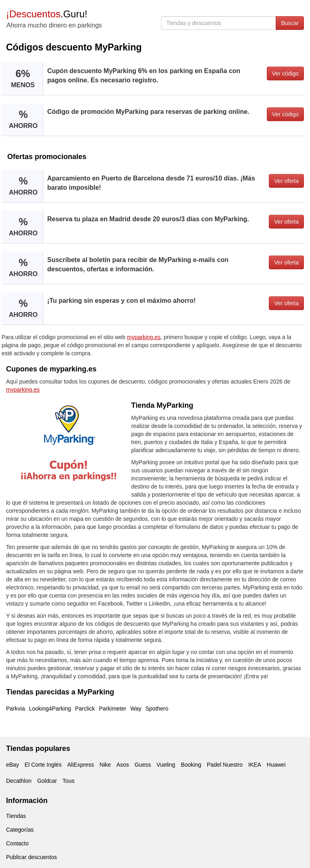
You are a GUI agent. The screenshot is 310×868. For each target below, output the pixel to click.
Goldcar (47, 781)
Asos (123, 765)
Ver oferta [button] (286, 181)
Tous (69, 781)
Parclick (85, 709)
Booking (191, 765)
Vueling (166, 765)
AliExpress (81, 765)
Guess (142, 765)
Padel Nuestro (225, 765)
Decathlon (19, 781)
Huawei (276, 765)
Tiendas (16, 816)
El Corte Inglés (43, 765)
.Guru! (47, 14)
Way (136, 709)
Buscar (290, 23)
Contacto (17, 843)
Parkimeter (113, 709)
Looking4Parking (50, 709)
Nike (105, 765)
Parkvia (16, 709)
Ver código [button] (285, 73)
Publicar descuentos (31, 857)
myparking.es (144, 337)
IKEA (255, 765)
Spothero (157, 709)
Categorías (20, 830)
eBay (13, 765)
